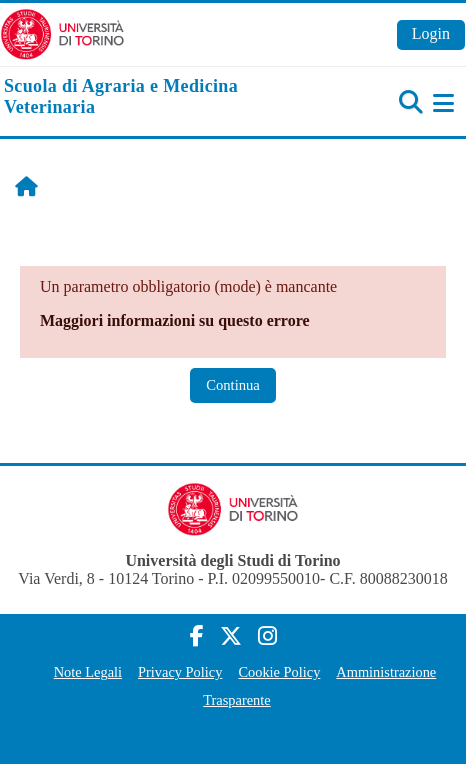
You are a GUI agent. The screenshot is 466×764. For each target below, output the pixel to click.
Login (431, 33)
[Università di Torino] (62, 32)
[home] (155, 97)
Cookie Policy (279, 672)
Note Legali (88, 672)
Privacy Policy (180, 672)
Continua (233, 385)
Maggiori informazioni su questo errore (175, 320)
